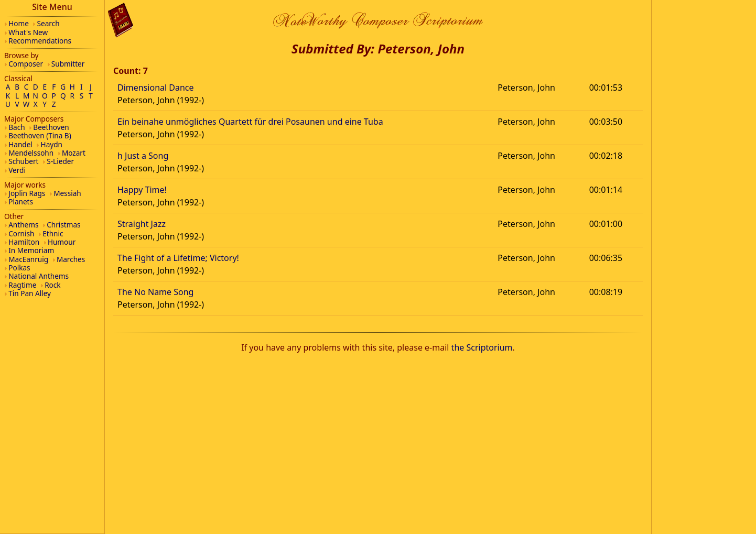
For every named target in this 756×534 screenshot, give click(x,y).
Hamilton (24, 242)
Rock (52, 285)
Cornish (21, 233)
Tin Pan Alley (30, 293)
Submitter (68, 64)
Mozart (74, 153)
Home (19, 23)
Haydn (52, 144)
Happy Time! (142, 190)
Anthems (23, 225)
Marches (71, 259)
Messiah (67, 193)
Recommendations (40, 41)
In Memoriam (31, 250)
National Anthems (39, 276)
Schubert (23, 161)
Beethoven (51, 127)
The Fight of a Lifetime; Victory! (178, 258)
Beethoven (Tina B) (40, 135)
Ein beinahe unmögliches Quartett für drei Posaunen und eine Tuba (250, 122)
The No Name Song (155, 292)
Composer (26, 64)
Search (48, 23)
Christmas (63, 225)
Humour (62, 242)
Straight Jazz (142, 224)
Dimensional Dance (156, 88)
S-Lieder (60, 161)
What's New (28, 32)
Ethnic (53, 233)
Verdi (17, 170)
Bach (17, 127)
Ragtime (22, 285)
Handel (20, 144)
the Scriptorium (482, 347)
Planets (21, 201)
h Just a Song (143, 156)
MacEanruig (28, 259)
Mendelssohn (31, 153)
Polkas (19, 268)
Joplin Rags (27, 193)
